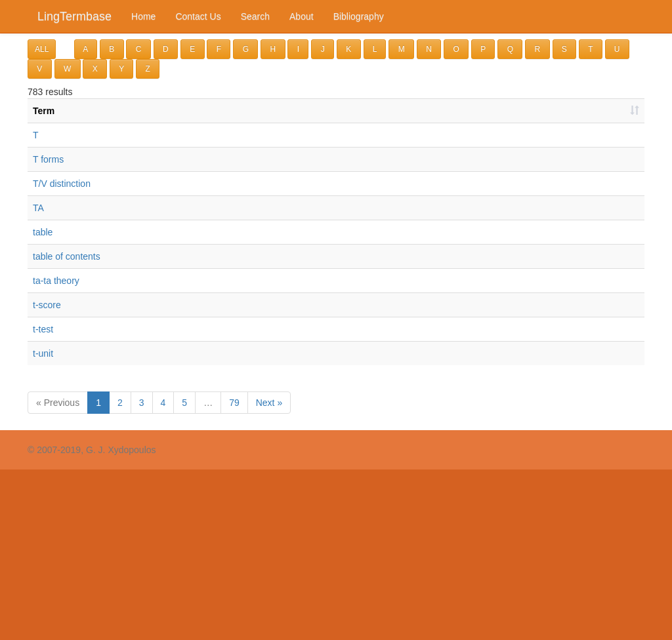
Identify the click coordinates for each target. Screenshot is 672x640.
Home (143, 16)
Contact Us (198, 16)
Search (255, 16)
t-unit (43, 353)
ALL (42, 49)
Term (44, 111)
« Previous (58, 403)
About (302, 16)
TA (38, 208)
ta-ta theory (56, 281)
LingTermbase (74, 16)
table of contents (67, 256)
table (43, 232)
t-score (47, 305)
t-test (43, 329)
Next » (269, 403)
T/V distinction (62, 184)
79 (234, 403)
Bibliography (359, 16)
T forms (48, 159)
